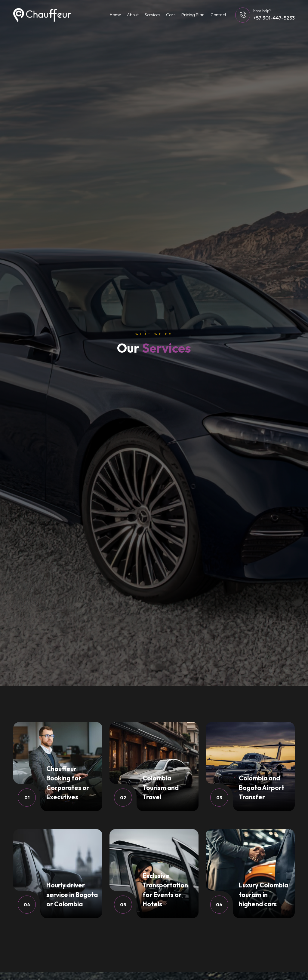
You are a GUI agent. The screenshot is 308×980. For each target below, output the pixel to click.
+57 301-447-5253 (274, 18)
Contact (218, 15)
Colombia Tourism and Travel (161, 787)
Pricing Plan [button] (193, 15)
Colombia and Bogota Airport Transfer (262, 787)
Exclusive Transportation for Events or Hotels (165, 890)
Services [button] (152, 15)
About (133, 15)
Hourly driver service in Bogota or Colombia (72, 894)
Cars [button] (171, 15)
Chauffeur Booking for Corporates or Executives (68, 783)
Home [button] (115, 15)
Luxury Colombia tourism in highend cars (263, 894)
